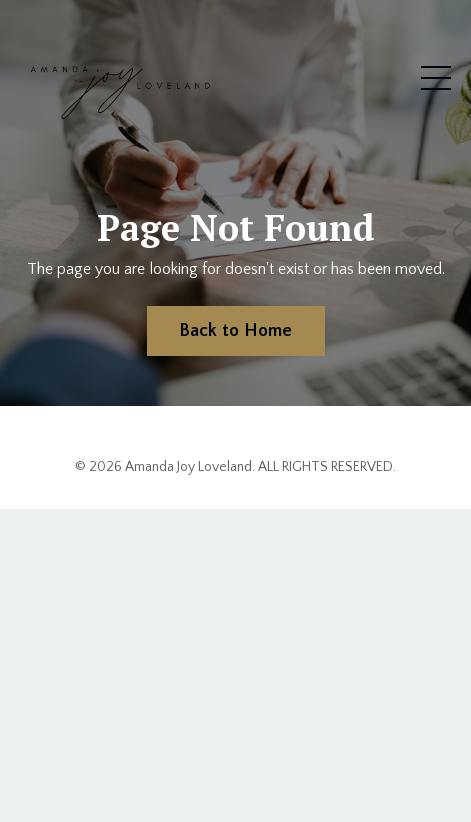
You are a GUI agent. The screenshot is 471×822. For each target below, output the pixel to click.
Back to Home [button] (236, 331)
